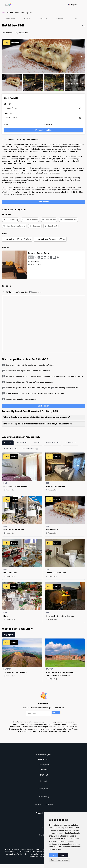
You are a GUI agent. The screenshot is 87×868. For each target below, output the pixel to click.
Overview (10, 18)
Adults (7, 125)
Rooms (27, 18)
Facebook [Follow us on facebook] (44, 771)
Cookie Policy (44, 797)
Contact (43, 782)
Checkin (8, 104)
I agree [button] (53, 855)
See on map (35, 293)
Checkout (8, 114)
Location (43, 18)
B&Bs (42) (8, 444)
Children (48, 125)
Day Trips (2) (9, 636)
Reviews (60, 18)
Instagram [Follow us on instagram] (44, 766)
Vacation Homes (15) (52, 444)
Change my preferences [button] (59, 860)
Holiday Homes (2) (10, 450)
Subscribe (56, 713)
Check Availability (43, 131)
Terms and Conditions (44, 805)
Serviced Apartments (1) (30, 450)
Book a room (44, 203)
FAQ (77, 18)
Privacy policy (44, 790)
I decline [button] (63, 855)
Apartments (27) (22, 444)
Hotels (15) (37, 444)
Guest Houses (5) (71, 444)
